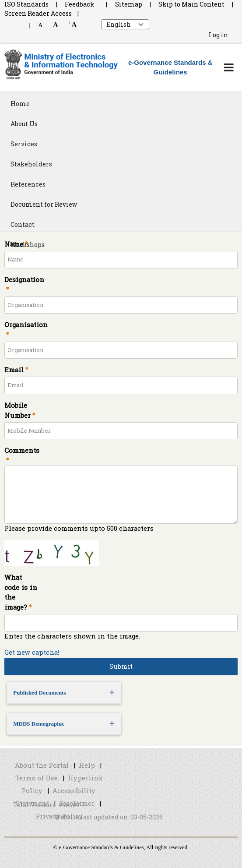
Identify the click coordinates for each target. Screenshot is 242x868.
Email (14, 370)
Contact (23, 224)
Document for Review (44, 204)
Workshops (28, 245)
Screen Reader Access (38, 13)
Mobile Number (18, 410)
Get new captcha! (32, 652)
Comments (21, 450)
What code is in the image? (21, 592)
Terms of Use (37, 778)
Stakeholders (31, 164)
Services (24, 144)
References (28, 184)
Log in (218, 35)
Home (20, 104)
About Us (24, 124)
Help (87, 765)
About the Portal (42, 765)
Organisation (25, 325)
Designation (24, 280)
